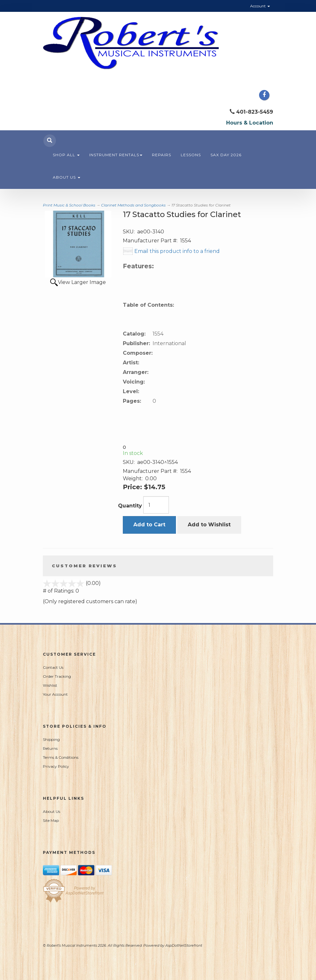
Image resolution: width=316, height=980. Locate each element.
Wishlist (50, 685)
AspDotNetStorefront (184, 945)
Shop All (66, 155)
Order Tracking (57, 676)
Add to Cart (149, 525)
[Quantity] (156, 505)
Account (260, 6)
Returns (50, 748)
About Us (67, 177)
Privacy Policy (56, 766)
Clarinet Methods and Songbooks (133, 205)
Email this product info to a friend (177, 251)
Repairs (162, 155)
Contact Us (53, 667)
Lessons (191, 155)
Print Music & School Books (69, 205)
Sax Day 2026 (226, 155)
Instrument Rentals (116, 155)
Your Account (55, 694)
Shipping (51, 739)
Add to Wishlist (209, 525)
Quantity (130, 506)
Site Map (51, 820)
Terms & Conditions (61, 757)
